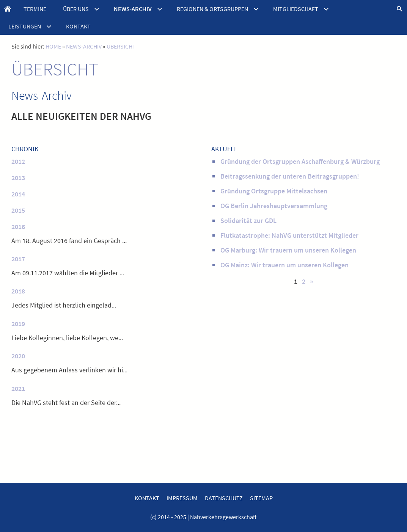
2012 (18, 161)
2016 (18, 227)
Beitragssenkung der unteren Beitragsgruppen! (290, 176)
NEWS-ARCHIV (84, 46)
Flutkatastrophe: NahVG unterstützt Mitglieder (289, 235)
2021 (18, 388)
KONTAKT (147, 498)
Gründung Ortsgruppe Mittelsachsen (274, 191)
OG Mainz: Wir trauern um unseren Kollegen (284, 265)
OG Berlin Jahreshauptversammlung (274, 206)
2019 (18, 324)
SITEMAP (261, 498)
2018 (18, 291)
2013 (18, 178)
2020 (18, 356)
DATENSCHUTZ (224, 498)
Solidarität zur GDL (248, 220)
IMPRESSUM (182, 498)
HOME (53, 46)
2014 (18, 194)
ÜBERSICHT (121, 46)
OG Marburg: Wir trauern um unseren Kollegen (288, 250)
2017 (18, 259)
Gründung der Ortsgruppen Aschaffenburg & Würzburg (300, 161)
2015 (18, 210)
